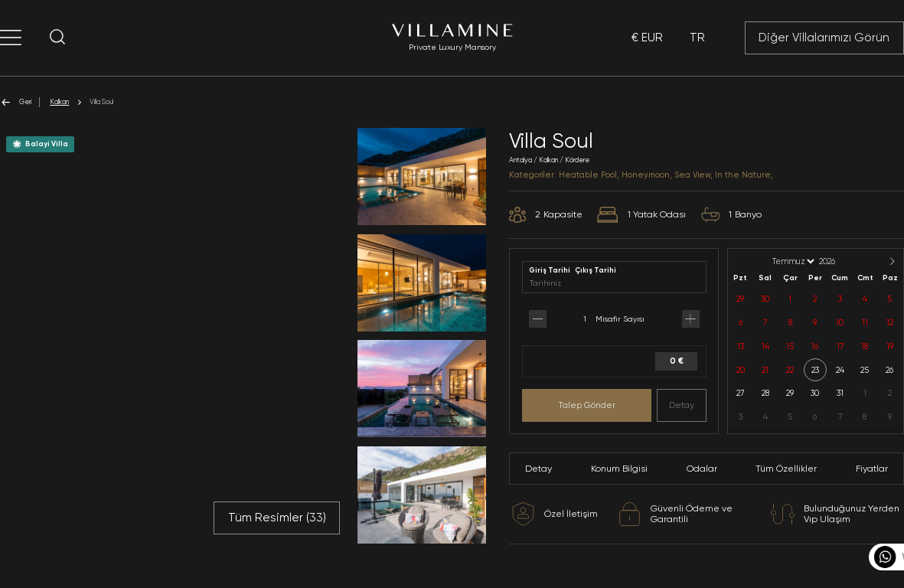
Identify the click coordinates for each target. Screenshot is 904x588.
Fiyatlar (872, 469)
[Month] (792, 261)
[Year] (840, 261)
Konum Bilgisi (619, 469)
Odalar (702, 469)
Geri (16, 102)
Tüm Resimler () (277, 518)
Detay (682, 405)
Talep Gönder (587, 405)
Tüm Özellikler (786, 469)
